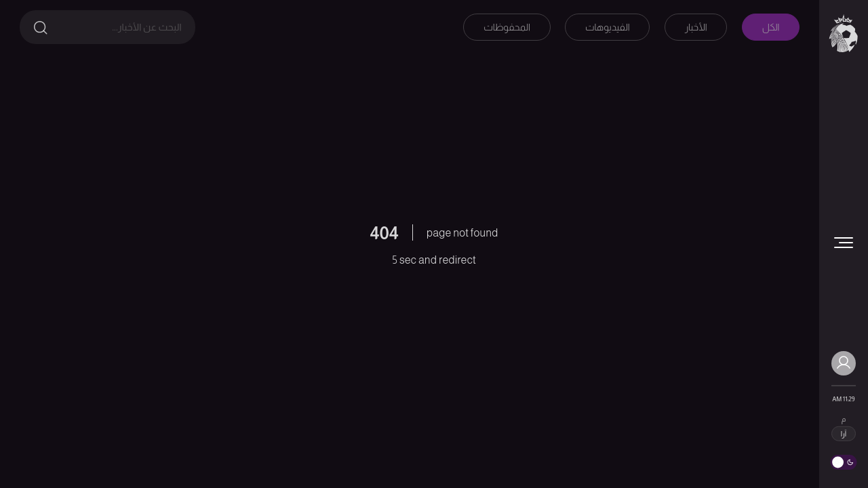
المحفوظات (507, 27)
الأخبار (696, 27)
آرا (844, 434)
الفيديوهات (608, 27)
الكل (771, 27)
